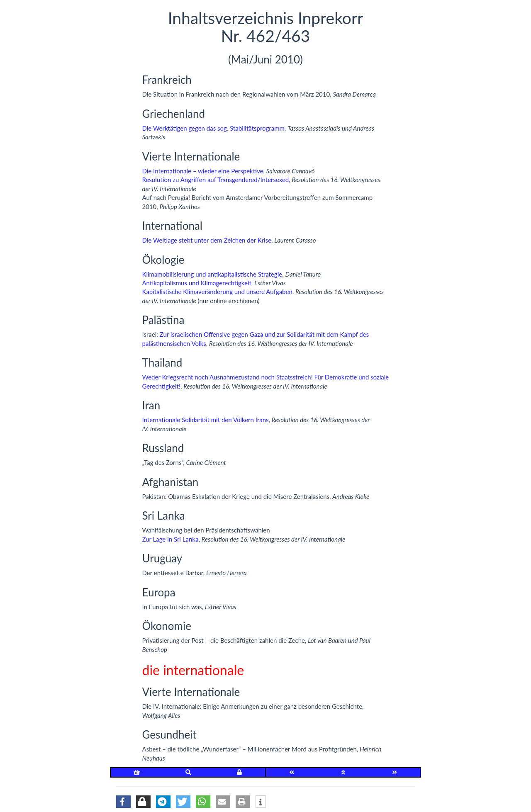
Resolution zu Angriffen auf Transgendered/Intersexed (216, 180)
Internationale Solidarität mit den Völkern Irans (206, 420)
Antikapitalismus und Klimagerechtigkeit (197, 283)
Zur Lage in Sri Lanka (171, 539)
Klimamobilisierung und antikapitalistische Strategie (212, 274)
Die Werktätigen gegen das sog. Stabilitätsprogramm (213, 128)
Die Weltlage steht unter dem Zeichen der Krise (207, 240)
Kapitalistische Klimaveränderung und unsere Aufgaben (217, 292)
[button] (123, 802)
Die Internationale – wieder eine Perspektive (203, 171)
